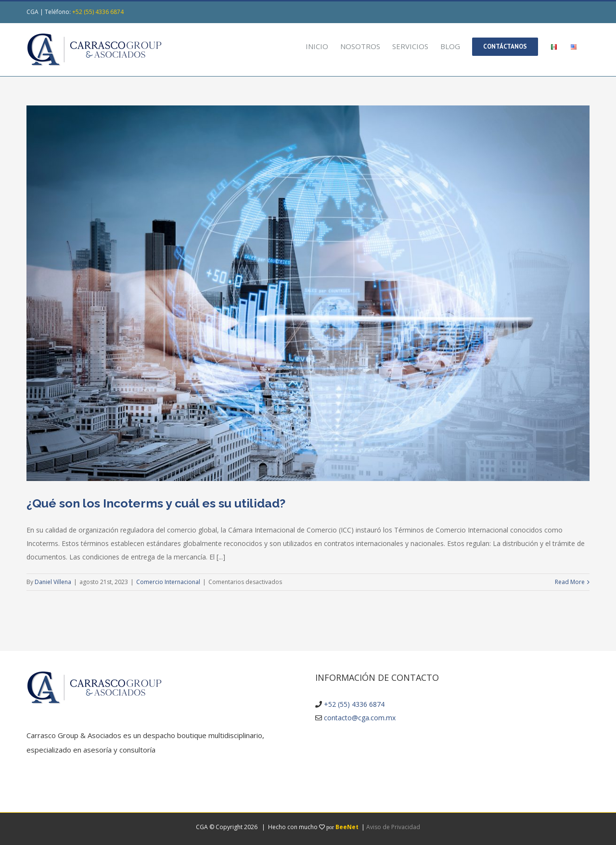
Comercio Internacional (168, 582)
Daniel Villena (53, 582)
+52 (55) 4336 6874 (98, 12)
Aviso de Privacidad (393, 827)
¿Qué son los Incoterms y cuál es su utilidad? (156, 503)
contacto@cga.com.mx (360, 718)
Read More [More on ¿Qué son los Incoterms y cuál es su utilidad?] (570, 582)
